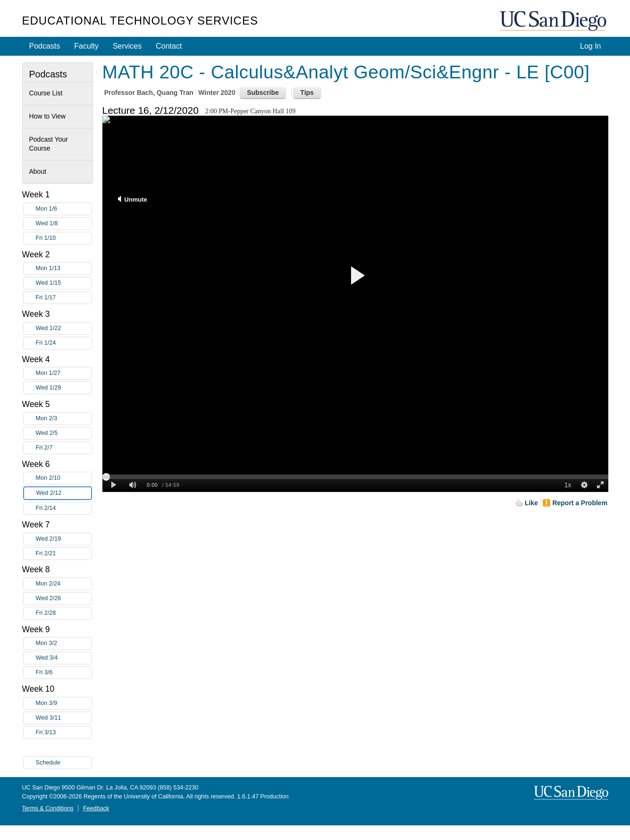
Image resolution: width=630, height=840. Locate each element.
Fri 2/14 (64, 508)
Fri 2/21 (64, 554)
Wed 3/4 (64, 658)
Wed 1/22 (64, 328)
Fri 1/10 (64, 238)
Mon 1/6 (64, 209)
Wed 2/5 (64, 433)
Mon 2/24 (64, 584)
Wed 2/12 (64, 493)
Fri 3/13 (64, 733)
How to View (48, 116)
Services (127, 46)
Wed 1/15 (64, 283)
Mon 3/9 (64, 703)
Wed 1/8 (64, 224)
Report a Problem (580, 503)
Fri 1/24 (64, 343)
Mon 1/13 (64, 268)
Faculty (86, 46)
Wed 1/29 (64, 388)
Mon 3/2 (64, 643)
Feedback (96, 808)
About (38, 171)
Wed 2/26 (64, 598)
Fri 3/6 (64, 673)
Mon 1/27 (64, 373)
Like (531, 503)
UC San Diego (554, 21)
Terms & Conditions (48, 808)
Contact (169, 46)
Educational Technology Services (140, 21)
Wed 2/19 (64, 539)
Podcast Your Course (49, 144)
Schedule (48, 763)
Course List (46, 93)
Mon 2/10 (64, 478)
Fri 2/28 (64, 613)
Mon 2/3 (64, 419)
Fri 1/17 (64, 298)
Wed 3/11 (64, 718)
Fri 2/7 (64, 448)
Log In (590, 46)
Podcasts (45, 46)
